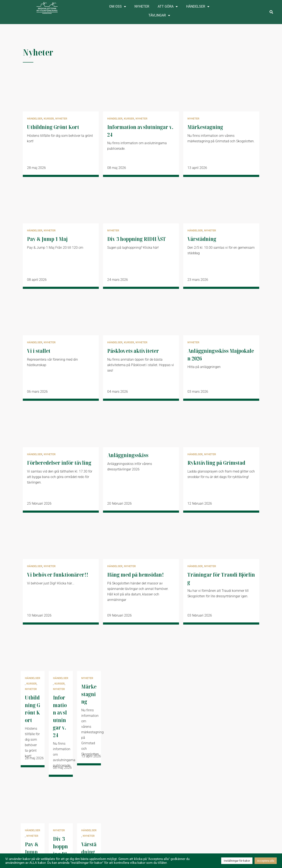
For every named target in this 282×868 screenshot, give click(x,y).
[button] (271, 12)
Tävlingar (159, 15)
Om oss (118, 7)
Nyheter (142, 6)
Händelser (198, 7)
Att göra (168, 7)
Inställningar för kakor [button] (237, 861)
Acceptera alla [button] (266, 861)
